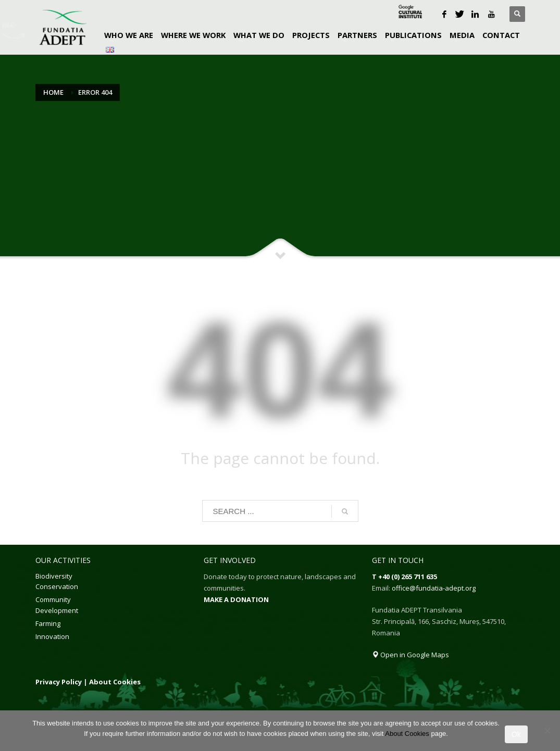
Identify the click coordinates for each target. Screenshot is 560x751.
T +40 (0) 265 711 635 (405, 577)
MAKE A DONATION (236, 599)
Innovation (52, 636)
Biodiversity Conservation (57, 581)
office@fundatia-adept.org (434, 588)
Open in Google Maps (410, 655)
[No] (547, 731)
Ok (516, 734)
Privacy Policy (59, 682)
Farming (48, 623)
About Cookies (115, 682)
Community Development (57, 605)
